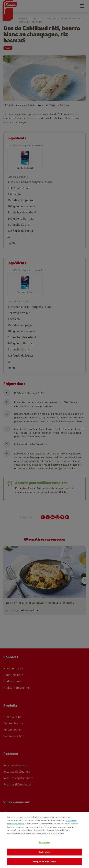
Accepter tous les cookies (44, 862)
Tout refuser (45, 852)
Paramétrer (44, 842)
